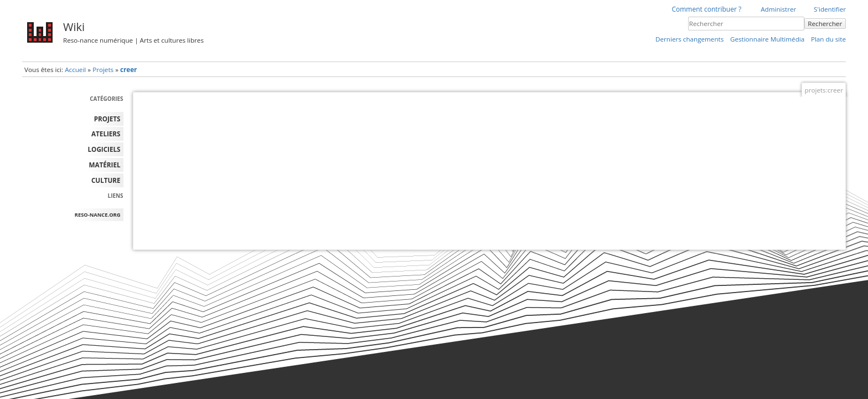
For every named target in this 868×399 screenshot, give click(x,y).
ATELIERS (106, 134)
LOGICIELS (104, 149)
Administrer (778, 9)
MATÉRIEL (105, 165)
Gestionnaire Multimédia (767, 39)
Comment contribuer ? (706, 9)
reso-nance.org (98, 215)
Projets (103, 70)
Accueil (75, 70)
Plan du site (828, 39)
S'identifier (830, 9)
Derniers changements (689, 39)
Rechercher (825, 24)
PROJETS (107, 119)
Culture (106, 180)
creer (128, 70)
